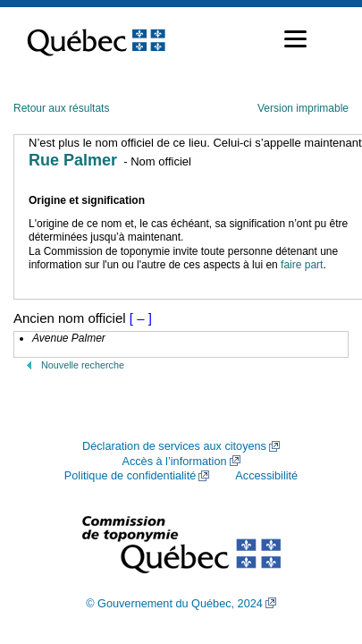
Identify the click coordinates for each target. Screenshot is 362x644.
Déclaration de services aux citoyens (174, 446)
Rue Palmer (73, 160)
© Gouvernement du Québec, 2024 (174, 604)
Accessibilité (266, 476)
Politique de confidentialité (130, 476)
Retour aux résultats (61, 108)
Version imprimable (303, 108)
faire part (302, 265)
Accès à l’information (174, 462)
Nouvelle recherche (83, 365)
